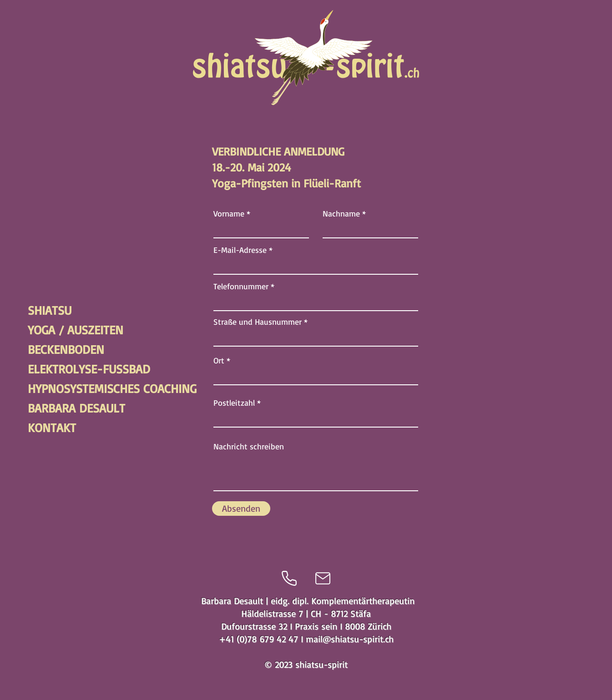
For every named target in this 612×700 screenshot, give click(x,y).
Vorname (229, 213)
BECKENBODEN (60, 349)
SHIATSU (50, 310)
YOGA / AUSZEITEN (60, 330)
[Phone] (289, 578)
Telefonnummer (241, 286)
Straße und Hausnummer (258, 322)
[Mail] (323, 578)
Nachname (341, 213)
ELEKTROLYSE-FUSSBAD (60, 369)
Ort (219, 360)
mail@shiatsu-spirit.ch (350, 639)
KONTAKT (52, 428)
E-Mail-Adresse (240, 250)
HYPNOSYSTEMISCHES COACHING (60, 388)
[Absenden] (241, 509)
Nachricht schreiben (249, 446)
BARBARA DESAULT (60, 408)
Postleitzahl (234, 403)
